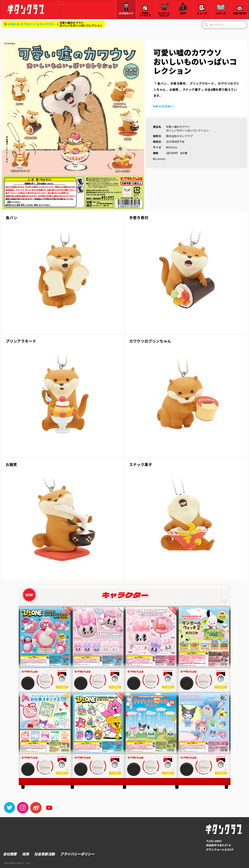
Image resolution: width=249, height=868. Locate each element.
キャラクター (48, 24)
